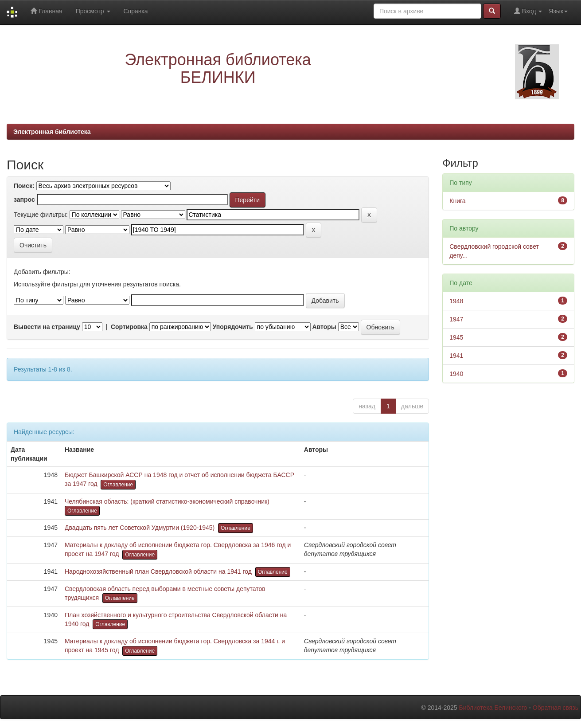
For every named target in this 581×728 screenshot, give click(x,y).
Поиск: (24, 186)
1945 (456, 337)
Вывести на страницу (47, 327)
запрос (24, 200)
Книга (457, 201)
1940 (456, 374)
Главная (46, 11)
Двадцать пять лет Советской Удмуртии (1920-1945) (140, 528)
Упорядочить (233, 327)
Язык (558, 11)
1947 (456, 319)
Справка (136, 11)
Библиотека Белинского (493, 708)
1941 (456, 356)
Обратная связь (556, 708)
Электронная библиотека (52, 132)
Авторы (324, 327)
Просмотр (93, 11)
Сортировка (129, 327)
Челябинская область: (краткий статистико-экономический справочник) (167, 501)
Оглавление (118, 485)
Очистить (33, 245)
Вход (528, 11)
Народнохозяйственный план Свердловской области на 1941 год (158, 571)
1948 (456, 301)
